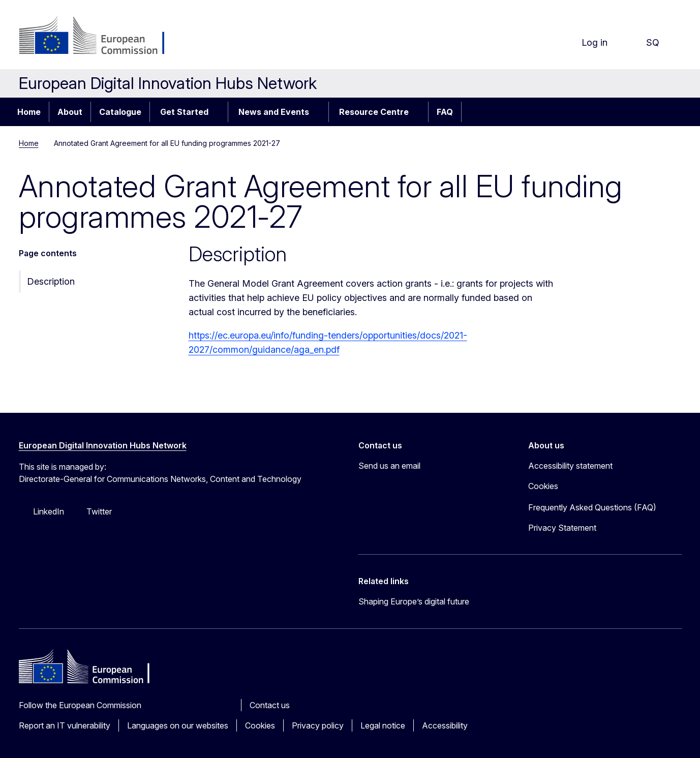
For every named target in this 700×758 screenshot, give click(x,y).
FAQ (445, 112)
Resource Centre (374, 112)
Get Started (184, 112)
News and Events (274, 112)
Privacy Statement (562, 528)
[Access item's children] (219, 112)
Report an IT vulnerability (65, 725)
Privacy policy (318, 725)
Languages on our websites (178, 725)
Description (51, 281)
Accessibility (445, 725)
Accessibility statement (570, 466)
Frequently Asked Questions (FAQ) (592, 507)
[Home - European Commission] (101, 37)
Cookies (260, 725)
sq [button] (645, 43)
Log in (586, 43)
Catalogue (120, 112)
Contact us (270, 705)
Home (29, 112)
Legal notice (383, 725)
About (70, 112)
